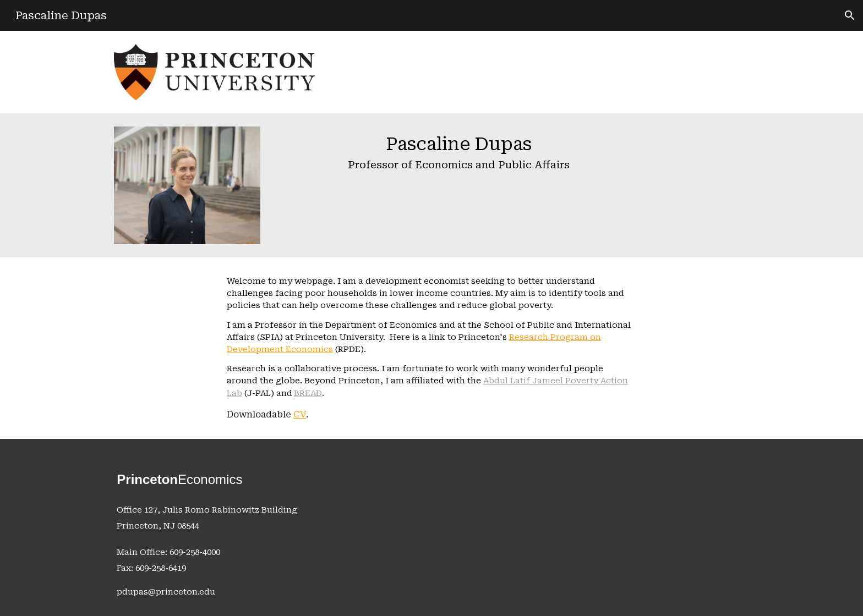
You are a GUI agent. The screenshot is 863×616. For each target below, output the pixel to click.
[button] (850, 15)
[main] (459, 155)
